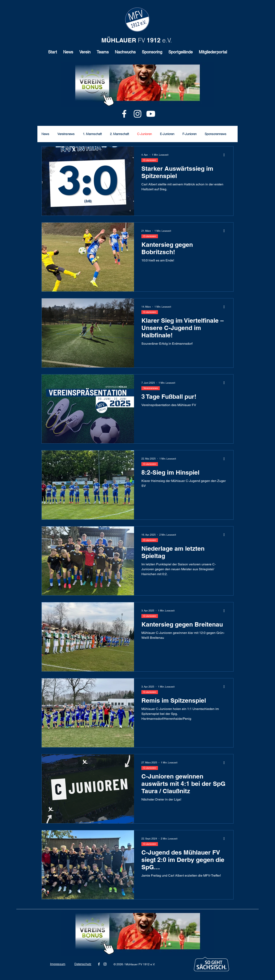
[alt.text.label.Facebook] (124, 114)
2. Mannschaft (119, 134)
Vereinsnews (66, 134)
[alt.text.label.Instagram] (137, 114)
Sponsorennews (216, 134)
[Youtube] (151, 114)
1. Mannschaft (92, 134)
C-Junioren (144, 134)
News (45, 134)
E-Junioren (167, 134)
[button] (85, 53)
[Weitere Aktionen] (225, 155)
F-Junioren (189, 134)
